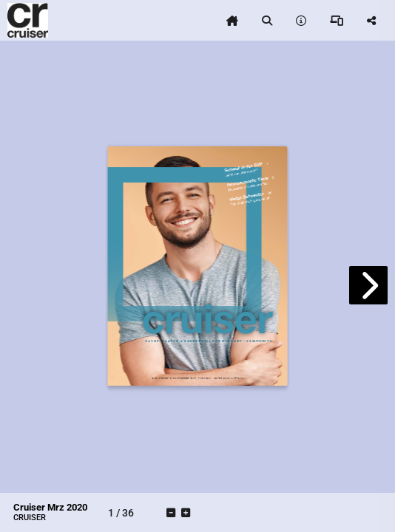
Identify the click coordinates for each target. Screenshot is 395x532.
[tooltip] (232, 21)
